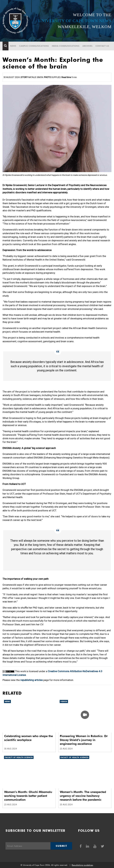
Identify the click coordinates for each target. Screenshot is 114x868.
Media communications (66, 46)
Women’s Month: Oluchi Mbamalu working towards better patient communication (28, 796)
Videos (64, 701)
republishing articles (32, 680)
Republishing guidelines (82, 865)
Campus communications (34, 46)
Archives (87, 46)
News (13, 46)
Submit (61, 846)
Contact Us (102, 46)
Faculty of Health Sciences (19, 757)
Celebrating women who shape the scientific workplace (28, 738)
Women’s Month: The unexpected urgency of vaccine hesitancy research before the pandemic (83, 796)
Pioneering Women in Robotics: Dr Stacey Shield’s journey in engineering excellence (84, 740)
